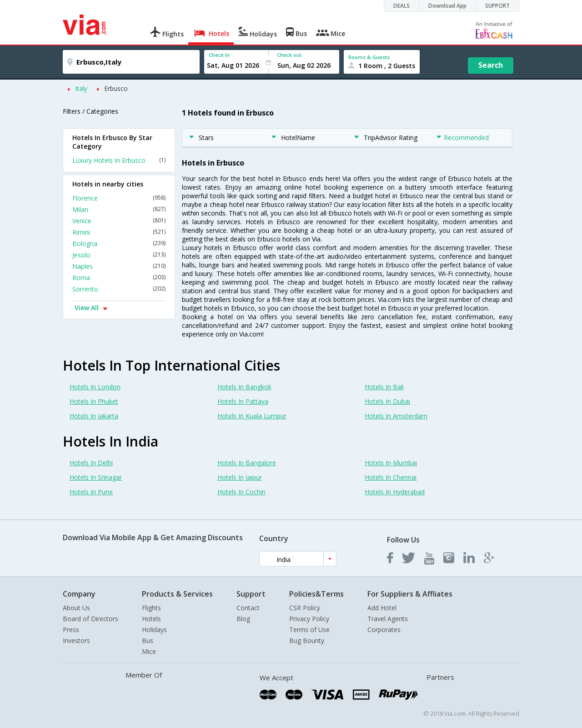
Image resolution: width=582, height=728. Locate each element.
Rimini (119, 232)
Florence (119, 198)
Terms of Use (309, 630)
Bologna (119, 244)
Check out (289, 55)
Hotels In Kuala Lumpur (252, 416)
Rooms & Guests (369, 57)
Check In (219, 55)
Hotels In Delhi (91, 463)
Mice (149, 651)
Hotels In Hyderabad (395, 492)
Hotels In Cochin (241, 492)
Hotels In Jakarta (94, 416)
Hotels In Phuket (94, 401)
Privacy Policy (309, 619)
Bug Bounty (307, 640)
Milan (119, 209)
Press (71, 630)
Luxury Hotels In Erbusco (119, 160)
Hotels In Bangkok (244, 387)
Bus (148, 640)
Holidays (154, 630)
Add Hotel (382, 608)
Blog (243, 619)
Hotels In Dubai (387, 401)
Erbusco (116, 88)
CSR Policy (305, 608)
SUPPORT (497, 6)
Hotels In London (95, 387)
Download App (447, 6)
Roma (119, 278)
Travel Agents (388, 619)
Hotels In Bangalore (247, 463)
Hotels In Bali (384, 387)
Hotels (151, 619)
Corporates (384, 630)
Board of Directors (90, 619)
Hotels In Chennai (391, 477)
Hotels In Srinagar (96, 477)
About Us (76, 608)
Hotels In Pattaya (243, 401)
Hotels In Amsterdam (396, 416)
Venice (119, 221)
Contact (248, 608)
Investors (76, 640)
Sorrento (119, 289)
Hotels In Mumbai (391, 463)
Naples (119, 266)
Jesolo (119, 255)
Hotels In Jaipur (240, 477)
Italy (81, 88)
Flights (151, 608)
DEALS (401, 6)
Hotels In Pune (91, 492)
